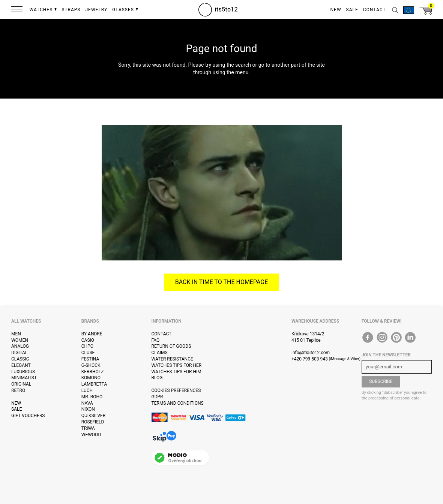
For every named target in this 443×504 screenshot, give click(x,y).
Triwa (88, 428)
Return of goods (171, 346)
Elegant (21, 365)
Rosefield (93, 422)
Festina (90, 359)
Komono (91, 378)
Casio (88, 340)
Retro (18, 390)
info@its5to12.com (311, 353)
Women (20, 340)
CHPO (87, 346)
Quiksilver (94, 416)
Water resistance (172, 359)
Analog (20, 346)
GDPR (157, 397)
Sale (17, 409)
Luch (87, 390)
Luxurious (23, 372)
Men (16, 334)
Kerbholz (93, 372)
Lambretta (94, 384)
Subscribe (381, 381)
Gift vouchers (28, 416)
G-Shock (91, 365)
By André (92, 334)
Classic (20, 359)
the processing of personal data (391, 398)
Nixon (88, 409)
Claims (160, 353)
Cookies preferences (176, 390)
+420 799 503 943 (310, 359)
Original (21, 384)
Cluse (88, 353)
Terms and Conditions (178, 403)
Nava (87, 403)
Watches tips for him (176, 372)
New (16, 403)
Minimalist (24, 378)
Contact (162, 334)
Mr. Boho (92, 397)
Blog (157, 378)
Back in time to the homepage (222, 282)
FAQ (156, 340)
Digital (19, 353)
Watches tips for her (177, 365)
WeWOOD (91, 435)
